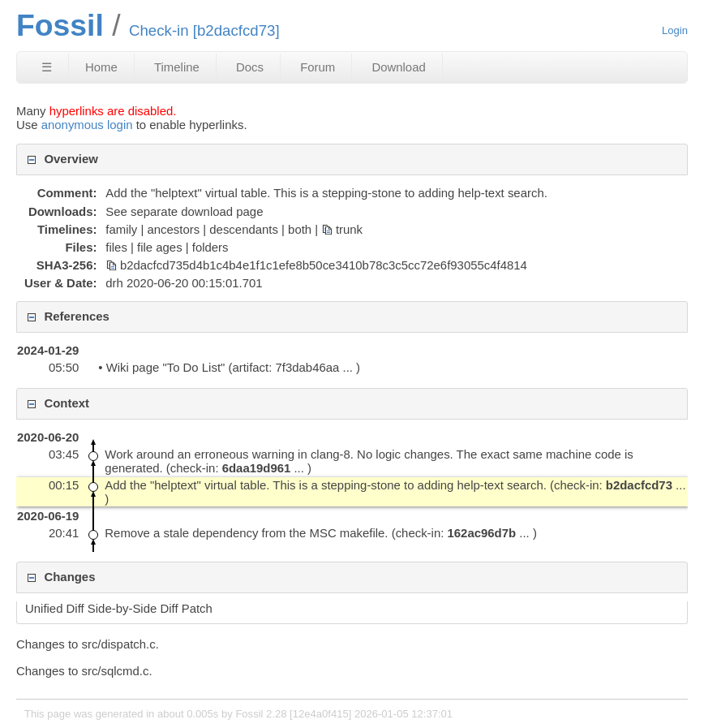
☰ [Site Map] (47, 67)
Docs (250, 67)
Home (101, 67)
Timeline (177, 67)
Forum (318, 67)
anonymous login (87, 125)
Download (398, 67)
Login (675, 30)
